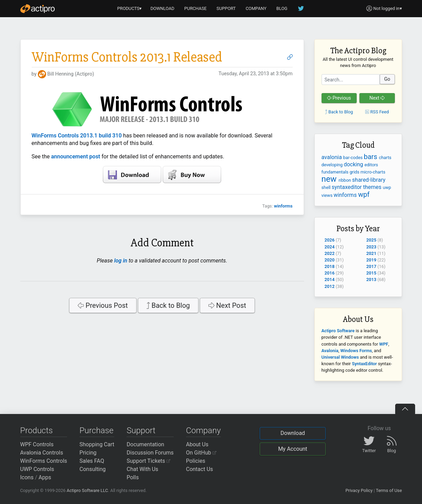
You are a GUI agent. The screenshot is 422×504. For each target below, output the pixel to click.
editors (371, 165)
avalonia (332, 157)
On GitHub (201, 453)
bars (371, 157)
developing (333, 165)
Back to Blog (168, 305)
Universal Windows (340, 357)
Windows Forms (356, 351)
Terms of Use (389, 490)
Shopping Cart (97, 444)
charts (385, 158)
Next (377, 98)
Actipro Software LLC (87, 490)
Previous (339, 98)
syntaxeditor (347, 187)
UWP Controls (37, 469)
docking (354, 164)
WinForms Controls (44, 461)
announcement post (75, 156)
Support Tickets (148, 461)
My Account (293, 449)
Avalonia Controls (42, 453)
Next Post (227, 305)
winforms (283, 206)
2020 (330, 260)
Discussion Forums (150, 453)
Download (293, 433)
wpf (364, 194)
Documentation (145, 444)
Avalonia (330, 351)
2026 (330, 240)
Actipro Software (338, 331)
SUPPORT (226, 8)
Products (37, 430)
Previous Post (103, 305)
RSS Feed (377, 112)
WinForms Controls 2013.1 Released (127, 57)
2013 (371, 279)
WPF (383, 344)
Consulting (93, 469)
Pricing (88, 453)
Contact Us (200, 469)
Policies (196, 461)
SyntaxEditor (364, 364)
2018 (330, 266)
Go (387, 79)
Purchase (96, 430)
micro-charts (373, 172)
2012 (330, 286)
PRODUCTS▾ (130, 8)
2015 (371, 273)
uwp (387, 187)
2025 (371, 240)
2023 (371, 247)
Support (141, 430)
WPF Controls (37, 444)
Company (203, 430)
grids (355, 172)
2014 (330, 279)
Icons (27, 477)
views (328, 195)
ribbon (345, 180)
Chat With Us (142, 469)
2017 (371, 266)
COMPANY (256, 8)
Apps (45, 477)
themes (373, 187)
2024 (330, 247)
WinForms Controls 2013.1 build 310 (77, 136)
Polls (133, 477)
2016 (330, 273)
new (330, 179)
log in (121, 261)
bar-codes (354, 158)
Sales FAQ (92, 461)
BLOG (282, 8)
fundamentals (336, 172)
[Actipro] (37, 9)
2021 (371, 253)
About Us (197, 444)
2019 (371, 260)
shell (327, 187)
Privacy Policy (359, 490)
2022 (330, 253)
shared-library (369, 180)
